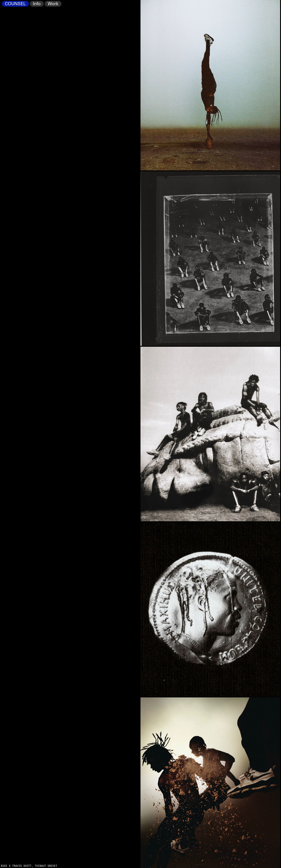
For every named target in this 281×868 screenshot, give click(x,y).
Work (53, 4)
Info (37, 4)
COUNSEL (15, 4)
